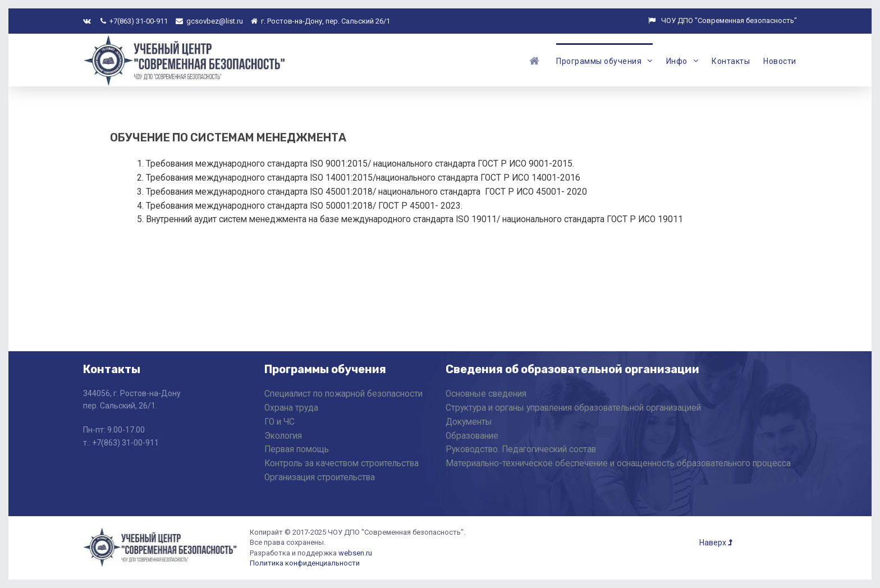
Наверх (716, 543)
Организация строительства (320, 477)
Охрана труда (291, 408)
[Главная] (536, 60)
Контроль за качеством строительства (342, 463)
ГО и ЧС (279, 422)
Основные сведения (486, 394)
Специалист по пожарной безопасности (343, 394)
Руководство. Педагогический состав (521, 449)
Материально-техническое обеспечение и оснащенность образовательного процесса (618, 463)
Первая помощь (297, 449)
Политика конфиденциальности (305, 563)
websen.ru (355, 553)
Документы (469, 422)
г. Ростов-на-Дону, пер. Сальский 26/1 (320, 21)
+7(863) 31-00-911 (134, 21)
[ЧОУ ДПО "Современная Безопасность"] (185, 59)
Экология (283, 436)
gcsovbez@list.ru (209, 21)
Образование (472, 436)
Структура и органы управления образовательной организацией (573, 408)
